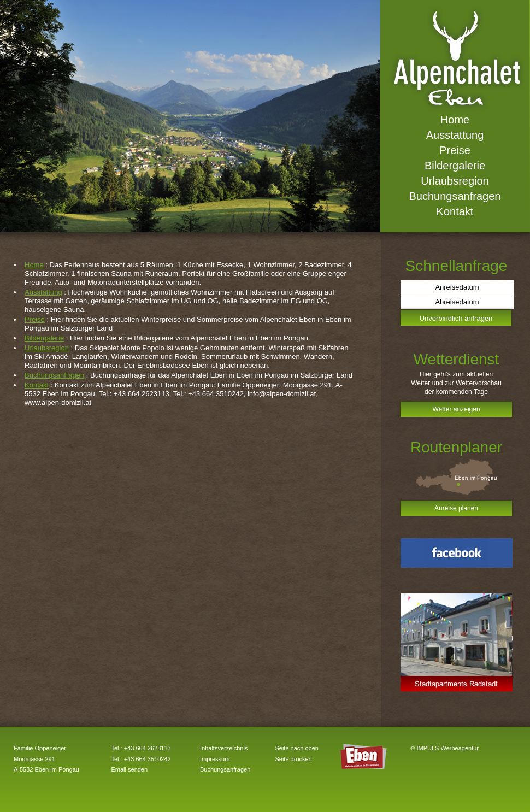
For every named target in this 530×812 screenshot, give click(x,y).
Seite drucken (293, 759)
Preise (35, 319)
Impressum (215, 759)
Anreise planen (456, 508)
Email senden (129, 769)
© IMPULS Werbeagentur (444, 748)
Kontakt (37, 385)
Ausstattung (43, 292)
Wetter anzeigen (456, 409)
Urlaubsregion (47, 348)
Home (34, 265)
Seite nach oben (297, 748)
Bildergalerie (44, 338)
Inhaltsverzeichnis (224, 748)
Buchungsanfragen (54, 375)
